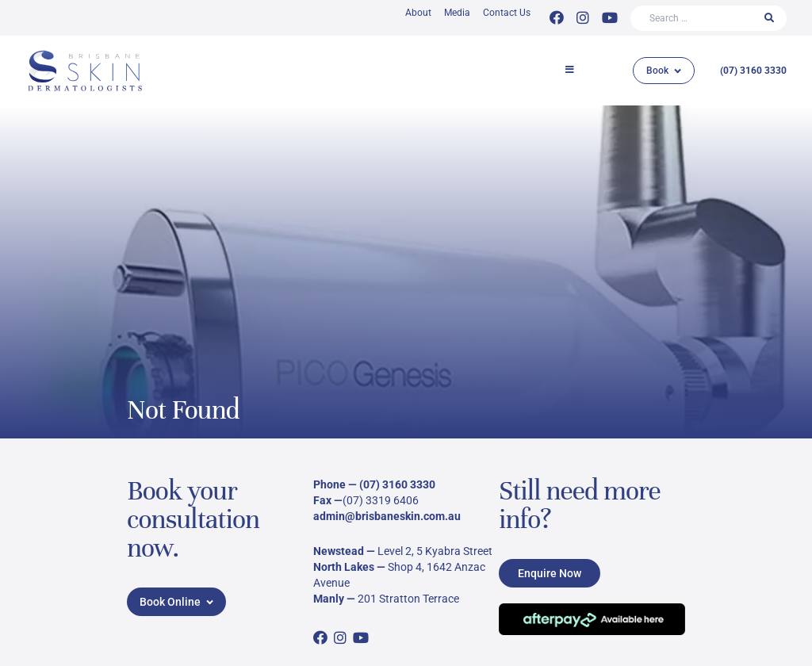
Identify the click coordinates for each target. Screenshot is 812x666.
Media (457, 13)
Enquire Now (550, 573)
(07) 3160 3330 (753, 71)
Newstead (339, 551)
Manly (329, 599)
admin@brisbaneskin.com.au (387, 516)
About (418, 13)
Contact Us (507, 13)
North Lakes (344, 567)
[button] (566, 71)
